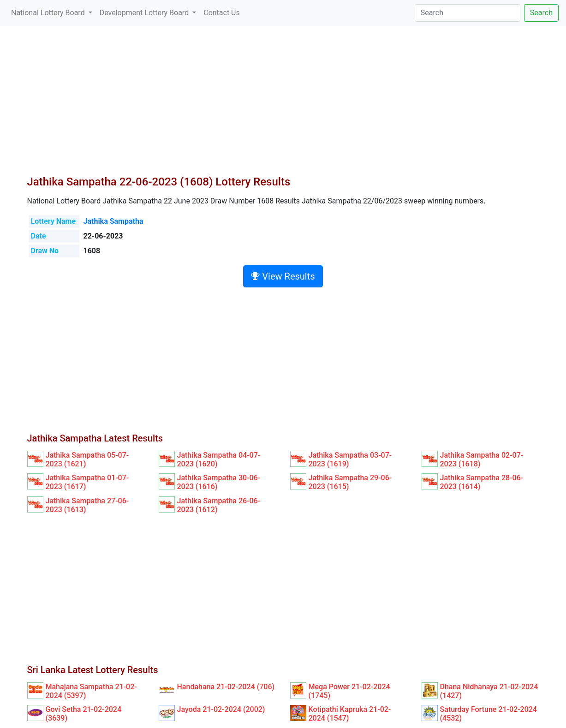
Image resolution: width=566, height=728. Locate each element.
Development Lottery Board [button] (145, 13)
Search (541, 13)
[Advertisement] (283, 106)
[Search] (468, 13)
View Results (283, 276)
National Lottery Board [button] (49, 13)
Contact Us (222, 13)
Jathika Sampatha (113, 221)
